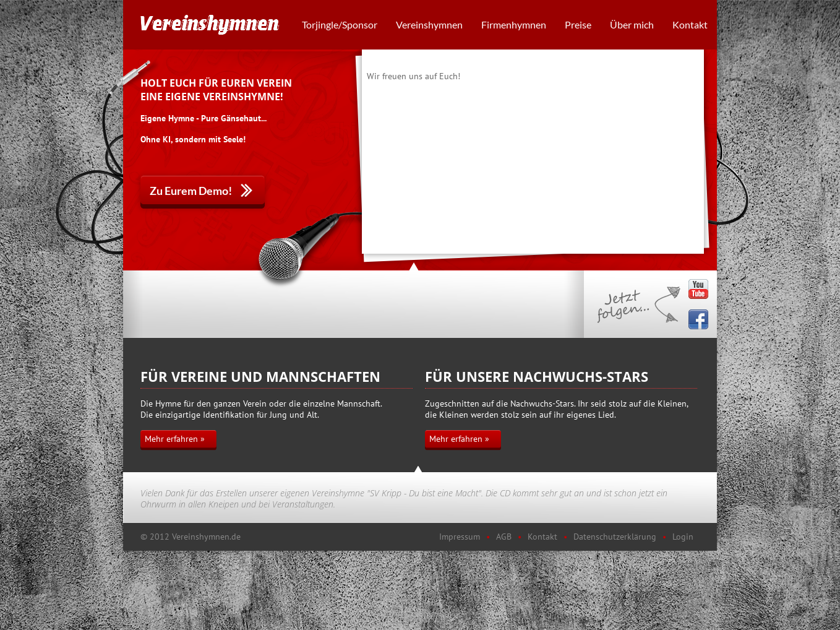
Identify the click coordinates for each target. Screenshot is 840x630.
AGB (504, 537)
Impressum (460, 537)
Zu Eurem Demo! (191, 191)
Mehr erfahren (171, 439)
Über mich (632, 24)
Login (683, 537)
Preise (578, 24)
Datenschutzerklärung (615, 537)
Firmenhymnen (514, 24)
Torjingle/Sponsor (340, 24)
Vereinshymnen (429, 24)
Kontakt (690, 24)
